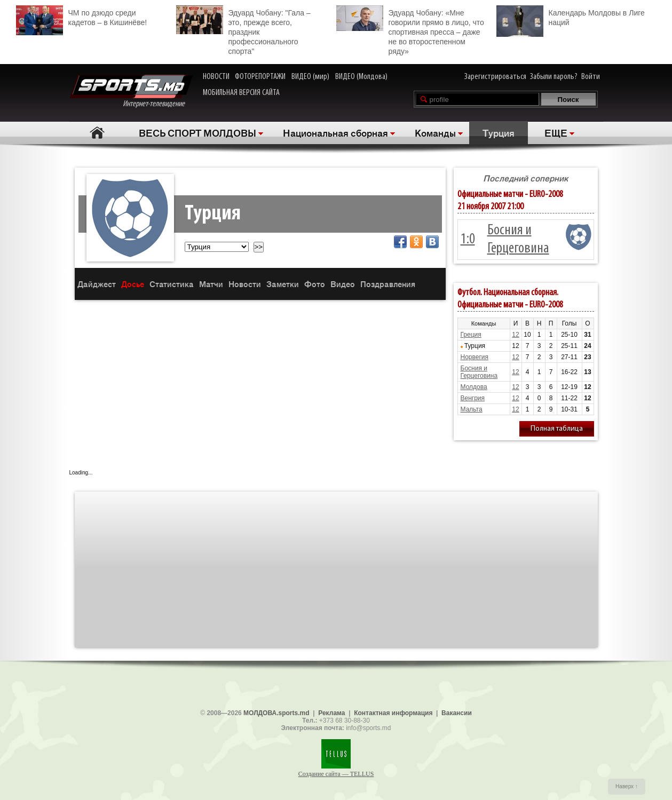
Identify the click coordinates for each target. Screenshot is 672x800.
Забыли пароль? (554, 77)
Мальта (472, 409)
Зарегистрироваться (495, 77)
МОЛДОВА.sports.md (276, 713)
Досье (133, 284)
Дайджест (97, 284)
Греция (471, 335)
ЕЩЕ (556, 132)
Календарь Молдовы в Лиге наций (571, 16)
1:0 (468, 240)
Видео (343, 284)
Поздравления (388, 284)
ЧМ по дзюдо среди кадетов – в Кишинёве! (82, 16)
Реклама (331, 713)
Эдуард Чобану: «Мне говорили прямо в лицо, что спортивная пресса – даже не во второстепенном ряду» (410, 30)
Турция (499, 132)
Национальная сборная (335, 132)
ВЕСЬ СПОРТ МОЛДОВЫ (197, 132)
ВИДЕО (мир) (310, 77)
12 (515, 335)
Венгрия (473, 398)
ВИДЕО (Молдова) (361, 77)
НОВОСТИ (216, 77)
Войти (591, 77)
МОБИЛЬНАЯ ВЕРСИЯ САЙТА (241, 93)
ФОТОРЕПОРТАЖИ (260, 77)
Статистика (172, 284)
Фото (315, 284)
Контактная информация (393, 713)
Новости (245, 284)
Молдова (474, 387)
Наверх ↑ (627, 786)
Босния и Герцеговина (479, 372)
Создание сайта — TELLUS (336, 774)
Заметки (283, 284)
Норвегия (475, 357)
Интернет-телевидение (131, 92)
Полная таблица (557, 429)
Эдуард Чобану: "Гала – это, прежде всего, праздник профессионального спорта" (243, 30)
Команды (435, 132)
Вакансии (457, 713)
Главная (97, 133)
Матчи (211, 284)
